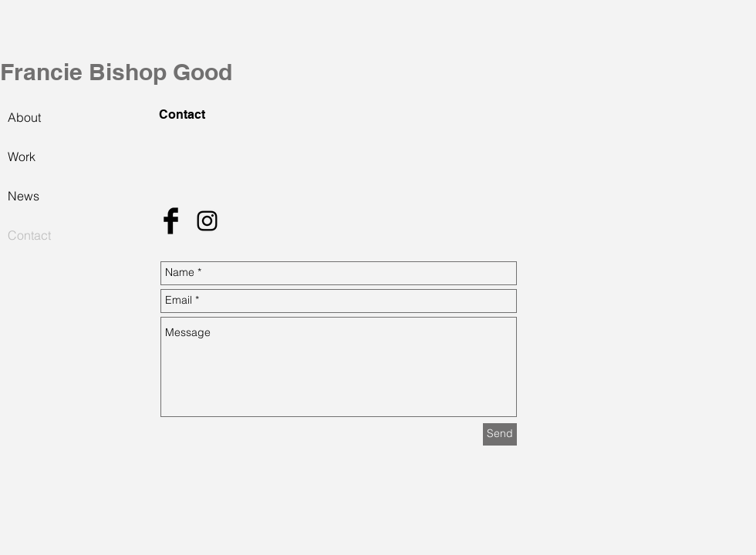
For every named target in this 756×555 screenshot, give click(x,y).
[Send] (500, 434)
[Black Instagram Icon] (207, 221)
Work (22, 156)
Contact (29, 235)
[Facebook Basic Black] (171, 221)
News (24, 196)
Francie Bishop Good (116, 72)
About (24, 117)
